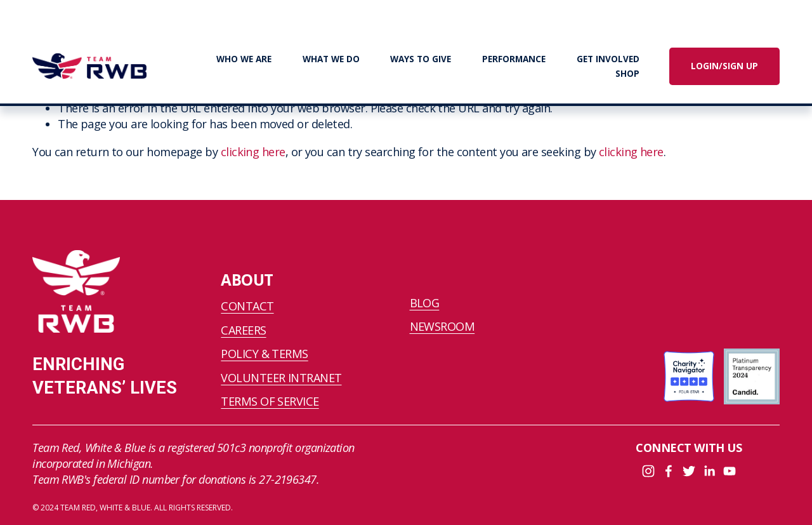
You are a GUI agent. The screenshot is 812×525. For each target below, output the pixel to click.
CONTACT (247, 306)
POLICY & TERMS (264, 354)
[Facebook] (669, 471)
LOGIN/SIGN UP (724, 66)
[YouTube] (730, 471)
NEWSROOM (442, 326)
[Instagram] (648, 471)
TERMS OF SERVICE (270, 401)
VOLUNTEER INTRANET (281, 378)
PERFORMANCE (514, 59)
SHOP (627, 74)
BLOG (425, 303)
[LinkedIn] (709, 471)
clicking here (253, 152)
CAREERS (243, 330)
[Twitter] (689, 471)
